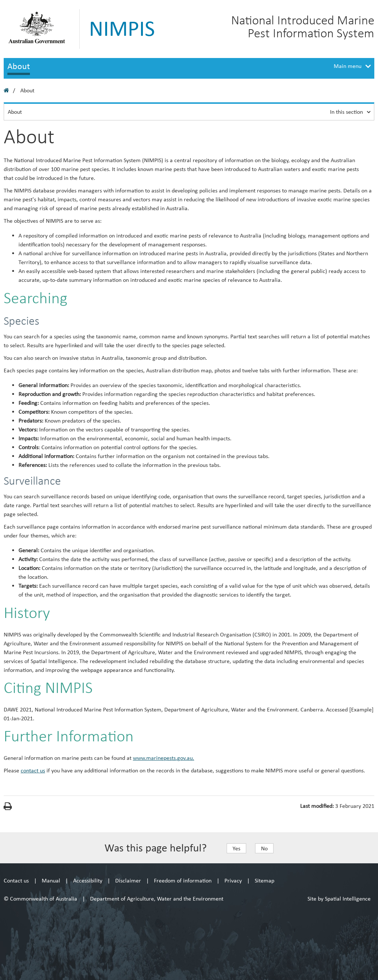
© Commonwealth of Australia (40, 899)
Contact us (16, 880)
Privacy (233, 880)
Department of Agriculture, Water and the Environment (157, 899)
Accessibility (88, 880)
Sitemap (264, 880)
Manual (51, 880)
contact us (33, 770)
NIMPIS (122, 28)
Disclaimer (128, 880)
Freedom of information (183, 880)
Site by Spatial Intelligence (339, 899)
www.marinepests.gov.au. (164, 758)
